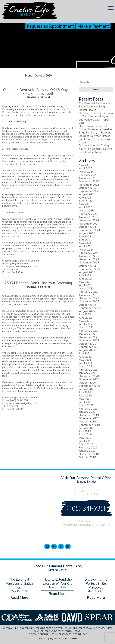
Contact (43, 639)
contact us (37, 243)
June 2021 (85, 357)
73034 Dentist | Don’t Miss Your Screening (38, 283)
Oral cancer (8, 296)
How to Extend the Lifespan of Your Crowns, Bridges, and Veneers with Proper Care (96, 118)
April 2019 (86, 441)
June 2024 (85, 240)
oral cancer (53, 328)
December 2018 (89, 454)
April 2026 (86, 168)
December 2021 (89, 337)
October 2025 (87, 188)
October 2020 (87, 383)
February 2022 (88, 331)
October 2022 (87, 305)
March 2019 (86, 444)
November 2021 (89, 340)
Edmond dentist (11, 112)
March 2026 (86, 172)
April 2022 (86, 324)
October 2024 (87, 227)
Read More (19, 598)
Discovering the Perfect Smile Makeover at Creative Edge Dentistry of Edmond (96, 129)
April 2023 (86, 285)
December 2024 (89, 220)
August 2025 (87, 194)
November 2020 (89, 379)
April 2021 (86, 363)
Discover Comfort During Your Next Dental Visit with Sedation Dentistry (95, 149)
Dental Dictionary (40, 634)
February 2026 (88, 175)
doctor (66, 370)
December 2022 (89, 298)
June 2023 (85, 279)
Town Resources (61, 634)
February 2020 (88, 409)
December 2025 (89, 181)
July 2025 (85, 198)
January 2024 (87, 256)
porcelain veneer (33, 194)
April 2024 (86, 246)
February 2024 (88, 253)
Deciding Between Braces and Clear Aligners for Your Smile (96, 139)
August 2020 (87, 389)
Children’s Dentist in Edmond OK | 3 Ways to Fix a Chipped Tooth (38, 92)
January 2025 (87, 217)
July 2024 (85, 237)
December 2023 (89, 259)
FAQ (85, 634)
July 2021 (85, 353)
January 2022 (87, 334)
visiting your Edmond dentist (47, 314)
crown (59, 219)
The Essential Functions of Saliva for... (19, 584)
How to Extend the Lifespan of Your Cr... (58, 581)
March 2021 (86, 366)
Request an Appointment (50, 26)
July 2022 (85, 314)
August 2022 (87, 311)
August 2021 (87, 350)
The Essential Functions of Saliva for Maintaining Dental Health (95, 107)
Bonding (7, 128)
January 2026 (87, 178)
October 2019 (87, 422)
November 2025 (89, 185)
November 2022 (89, 301)
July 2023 (85, 275)
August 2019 (87, 428)
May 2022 (85, 321)
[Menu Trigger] (111, 8)
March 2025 (86, 211)
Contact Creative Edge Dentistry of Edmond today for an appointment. (38, 390)
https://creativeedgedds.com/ (22, 266)
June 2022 (85, 318)
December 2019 (89, 415)
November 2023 (89, 263)
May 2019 (85, 438)
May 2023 (85, 282)
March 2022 (86, 327)
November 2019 (89, 418)
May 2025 (85, 204)
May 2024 (85, 243)
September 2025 (89, 191)
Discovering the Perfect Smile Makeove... (96, 584)
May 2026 (85, 165)
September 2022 (89, 308)
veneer (8, 171)
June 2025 (85, 201)
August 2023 (87, 272)
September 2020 (89, 386)
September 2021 (89, 347)
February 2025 (88, 214)
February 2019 (88, 448)
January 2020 (87, 412)
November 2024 (89, 224)
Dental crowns (10, 219)
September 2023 (89, 269)
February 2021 (88, 370)
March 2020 (86, 405)
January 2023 (87, 295)
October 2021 (87, 344)
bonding (6, 142)
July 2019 (85, 431)
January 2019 (87, 451)
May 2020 (85, 399)
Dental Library (73, 631)
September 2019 (89, 425)
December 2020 (89, 376)
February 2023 (88, 292)
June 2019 (85, 434)
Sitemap (77, 634)
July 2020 (85, 392)
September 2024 (89, 230)
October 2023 (87, 266)
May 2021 (85, 360)
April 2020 (86, 402)
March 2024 (86, 250)
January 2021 (87, 373)
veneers (13, 158)
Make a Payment (93, 26)
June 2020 (85, 396)
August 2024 (87, 233)
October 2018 (87, 457)
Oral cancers (9, 325)
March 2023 (86, 289)
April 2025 (86, 207)
